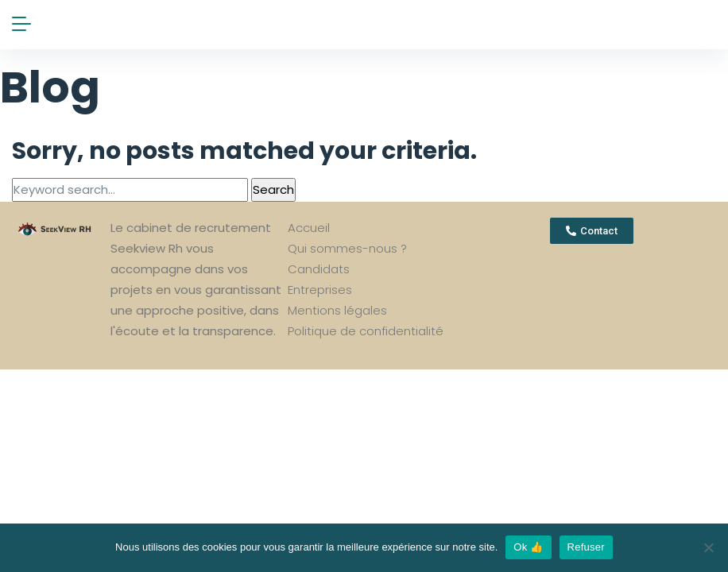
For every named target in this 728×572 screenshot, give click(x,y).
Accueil (309, 228)
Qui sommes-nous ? (347, 248)
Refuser (586, 547)
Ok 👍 (528, 547)
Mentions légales (337, 310)
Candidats (319, 269)
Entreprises (320, 290)
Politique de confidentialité (366, 331)
